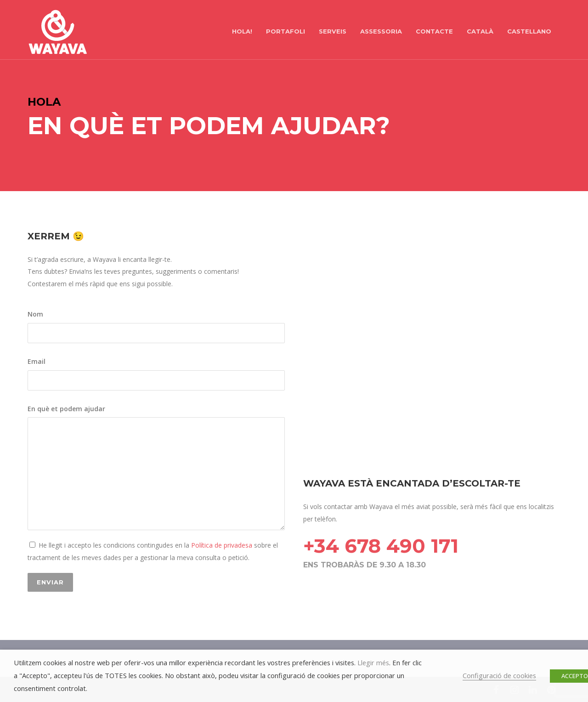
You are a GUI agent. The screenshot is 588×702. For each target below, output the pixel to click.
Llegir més (373, 662)
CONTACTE (434, 31)
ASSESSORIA (381, 31)
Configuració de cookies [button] (499, 675)
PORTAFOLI (286, 31)
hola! (242, 31)
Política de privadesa (221, 545)
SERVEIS (333, 31)
